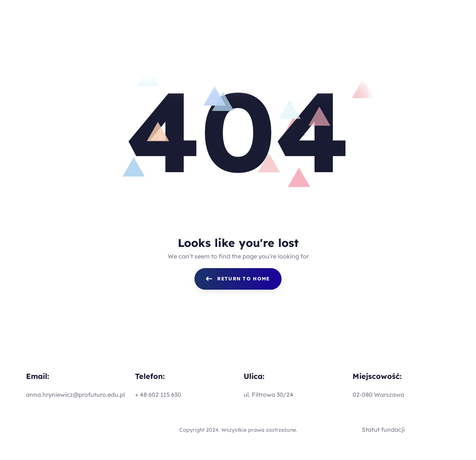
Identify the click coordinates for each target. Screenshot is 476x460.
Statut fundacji (383, 430)
